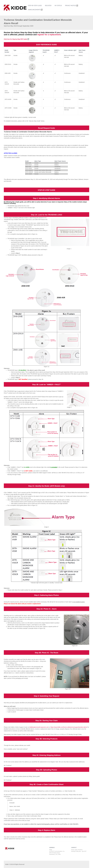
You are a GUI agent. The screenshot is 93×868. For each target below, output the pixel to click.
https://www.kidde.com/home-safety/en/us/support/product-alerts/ (69, 727)
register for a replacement (49, 35)
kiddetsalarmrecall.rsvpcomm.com (39, 727)
